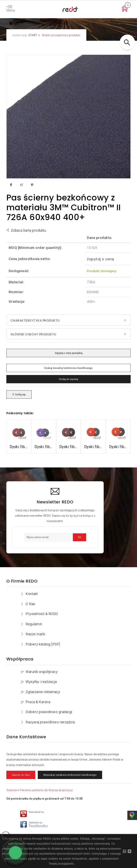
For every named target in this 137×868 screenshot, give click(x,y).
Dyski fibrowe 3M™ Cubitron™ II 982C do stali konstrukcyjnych (19, 447)
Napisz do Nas (21, 775)
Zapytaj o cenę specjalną (68, 353)
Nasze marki (35, 634)
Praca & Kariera (38, 702)
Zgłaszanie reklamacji (43, 692)
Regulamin (34, 624)
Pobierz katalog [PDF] (43, 644)
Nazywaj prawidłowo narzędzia (50, 722)
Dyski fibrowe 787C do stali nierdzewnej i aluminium (118, 447)
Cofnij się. (19, 395)
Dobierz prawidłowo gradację (49, 712)
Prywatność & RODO (42, 614)
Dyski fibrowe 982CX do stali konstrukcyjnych (44, 447)
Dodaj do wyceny (69, 379)
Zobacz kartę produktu (26, 230)
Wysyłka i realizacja (41, 682)
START (33, 35)
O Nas (30, 604)
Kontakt (32, 594)
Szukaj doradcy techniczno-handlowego (68, 368)
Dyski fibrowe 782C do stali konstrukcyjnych (68, 447)
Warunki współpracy (42, 672)
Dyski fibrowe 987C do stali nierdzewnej (93, 447)
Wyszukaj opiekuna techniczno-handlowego (70, 775)
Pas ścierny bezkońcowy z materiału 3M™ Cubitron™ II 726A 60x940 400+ (64, 207)
